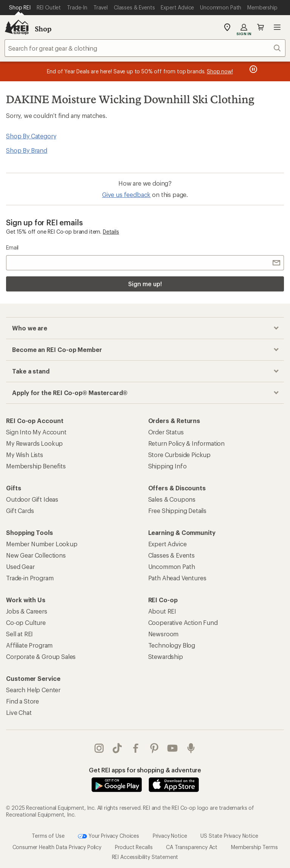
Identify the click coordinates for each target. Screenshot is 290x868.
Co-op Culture (26, 622)
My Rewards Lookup (34, 443)
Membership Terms (254, 847)
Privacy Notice (170, 836)
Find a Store (22, 701)
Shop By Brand (27, 150)
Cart (261, 27)
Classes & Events (171, 555)
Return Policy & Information (187, 443)
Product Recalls (134, 847)
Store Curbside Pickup (180, 455)
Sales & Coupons (172, 499)
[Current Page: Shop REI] (20, 8)
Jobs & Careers (27, 611)
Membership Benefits (36, 466)
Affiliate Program (29, 645)
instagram (99, 748)
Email (12, 247)
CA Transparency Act (192, 847)
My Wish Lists (25, 455)
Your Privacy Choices (109, 836)
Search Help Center (33, 690)
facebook (136, 748)
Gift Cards (20, 511)
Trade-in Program (30, 578)
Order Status (166, 432)
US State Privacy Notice (229, 836)
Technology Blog (172, 645)
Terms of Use (48, 836)
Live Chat (19, 712)
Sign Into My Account (36, 432)
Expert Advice (167, 544)
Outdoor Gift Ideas (32, 499)
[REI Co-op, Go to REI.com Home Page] (17, 27)
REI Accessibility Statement (145, 857)
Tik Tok (117, 748)
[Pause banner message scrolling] (253, 69)
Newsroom (164, 634)
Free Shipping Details (178, 511)
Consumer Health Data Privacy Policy (57, 847)
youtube (172, 748)
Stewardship (166, 656)
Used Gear (20, 567)
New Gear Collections (36, 555)
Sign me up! (145, 284)
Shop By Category (31, 136)
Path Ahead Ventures (177, 578)
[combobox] (145, 48)
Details (111, 232)
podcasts (191, 748)
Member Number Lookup (42, 544)
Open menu (277, 27)
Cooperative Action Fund (183, 622)
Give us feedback (126, 195)
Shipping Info (167, 466)
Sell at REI (19, 634)
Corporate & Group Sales (41, 656)
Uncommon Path (172, 567)
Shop (43, 29)
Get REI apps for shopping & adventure (145, 770)
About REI (162, 611)
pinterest (154, 748)
